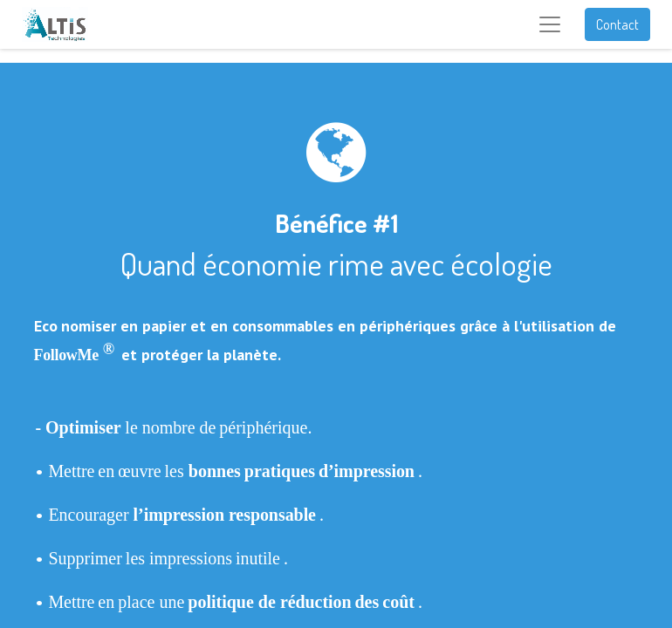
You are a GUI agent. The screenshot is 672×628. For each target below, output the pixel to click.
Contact (617, 24)
